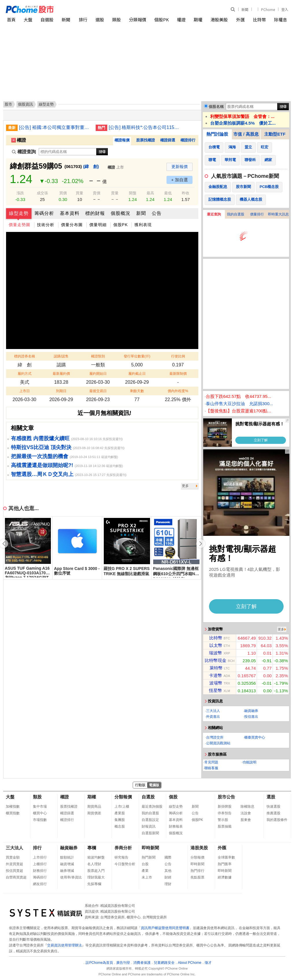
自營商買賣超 (16, 877)
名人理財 (94, 864)
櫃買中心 (40, 813)
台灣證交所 (215, 737)
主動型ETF (275, 134)
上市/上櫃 (122, 806)
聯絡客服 (211, 768)
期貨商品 (94, 806)
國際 (168, 857)
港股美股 (219, 20)
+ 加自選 (180, 180)
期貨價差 (94, 813)
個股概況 (121, 213)
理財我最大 (96, 877)
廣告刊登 (123, 963)
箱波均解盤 (96, 857)
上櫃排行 (40, 864)
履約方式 (25, 374)
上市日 (25, 391)
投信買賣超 (14, 871)
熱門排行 (197, 871)
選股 (100, 20)
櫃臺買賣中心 (255, 737)
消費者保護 (142, 963)
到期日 (61, 391)
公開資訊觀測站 (218, 743)
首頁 (11, 20)
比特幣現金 (216, 660)
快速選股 (273, 806)
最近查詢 (214, 214)
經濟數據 (225, 877)
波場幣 (216, 683)
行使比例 (178, 356)
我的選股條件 (277, 820)
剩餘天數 (137, 391)
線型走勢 (19, 213)
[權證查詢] (68, 152)
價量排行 (257, 214)
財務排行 (40, 871)
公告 (157, 213)
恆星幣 (216, 690)
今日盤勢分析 (125, 864)
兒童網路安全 (164, 963)
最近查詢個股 (152, 806)
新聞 (245, 9)
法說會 (246, 813)
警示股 (223, 820)
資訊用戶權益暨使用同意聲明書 (165, 928)
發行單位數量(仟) (137, 356)
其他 (168, 871)
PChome (268, 9)
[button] (201, 544)
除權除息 (247, 806)
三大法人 (213, 711)
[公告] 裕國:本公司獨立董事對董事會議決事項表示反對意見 (55, 127)
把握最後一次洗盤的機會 (40, 456)
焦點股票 (197, 877)
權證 (181, 20)
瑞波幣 (216, 653)
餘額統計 (67, 857)
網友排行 (40, 884)
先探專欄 (94, 884)
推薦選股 (273, 813)
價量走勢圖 (20, 225)
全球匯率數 (226, 857)
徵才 (208, 963)
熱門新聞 (149, 857)
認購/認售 (61, 356)
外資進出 (213, 717)
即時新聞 (150, 848)
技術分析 (46, 225)
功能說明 (249, 762)
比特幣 (259, 20)
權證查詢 (24, 152)
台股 (145, 864)
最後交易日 (98, 391)
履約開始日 (98, 374)
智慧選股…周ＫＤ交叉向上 (42, 474)
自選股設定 (150, 820)
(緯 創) (91, 166)
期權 (198, 20)
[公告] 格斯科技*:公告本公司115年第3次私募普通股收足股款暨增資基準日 (145, 127)
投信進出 (251, 717)
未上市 (147, 877)
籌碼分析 (44, 213)
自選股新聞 (150, 833)
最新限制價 (178, 374)
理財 (168, 884)
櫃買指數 (13, 813)
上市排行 (40, 857)
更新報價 (180, 167)
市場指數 (40, 820)
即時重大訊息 (278, 214)
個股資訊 (25, 104)
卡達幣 (216, 675)
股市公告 (226, 797)
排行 (83, 20)
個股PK (162, 20)
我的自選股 (236, 214)
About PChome (189, 963)
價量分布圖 (72, 225)
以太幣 (216, 645)
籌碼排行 (40, 877)
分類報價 (138, 20)
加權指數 (13, 806)
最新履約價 (61, 374)
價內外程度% (178, 391)
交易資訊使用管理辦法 (64, 945)
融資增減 (67, 864)
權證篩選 (168, 140)
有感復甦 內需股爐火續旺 (40, 438)
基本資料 (70, 213)
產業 (145, 871)
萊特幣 (216, 668)
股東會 (246, 820)
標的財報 (95, 213)
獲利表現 (143, 225)
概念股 (120, 826)
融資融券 (251, 711)
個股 (173, 797)
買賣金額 (13, 857)
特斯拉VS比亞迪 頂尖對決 (41, 447)
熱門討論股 (217, 134)
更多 (185, 486)
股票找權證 (146, 140)
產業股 (120, 813)
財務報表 (176, 826)
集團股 (120, 820)
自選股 (47, 20)
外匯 (241, 20)
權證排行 (188, 140)
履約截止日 (137, 374)
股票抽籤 (225, 826)
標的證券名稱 (25, 356)
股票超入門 (96, 871)
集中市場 (40, 806)
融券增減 (67, 871)
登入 (285, 9)
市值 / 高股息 (246, 134)
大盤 (28, 20)
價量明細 (98, 225)
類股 (117, 20)
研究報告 (121, 857)
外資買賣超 (14, 864)
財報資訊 (149, 826)
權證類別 (98, 356)
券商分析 (123, 848)
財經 (168, 877)
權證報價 (122, 140)
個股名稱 (216, 107)
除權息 (281, 20)
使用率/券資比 (71, 877)
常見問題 (211, 762)
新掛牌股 (225, 806)
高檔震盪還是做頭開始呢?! (42, 465)
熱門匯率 (225, 864)
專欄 (92, 848)
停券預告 (225, 813)
